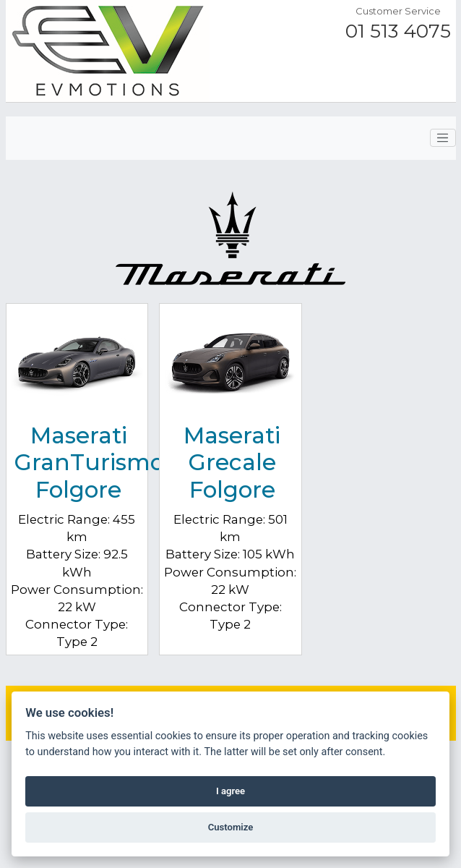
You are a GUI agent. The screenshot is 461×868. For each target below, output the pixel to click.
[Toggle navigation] (443, 138)
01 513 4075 (398, 31)
